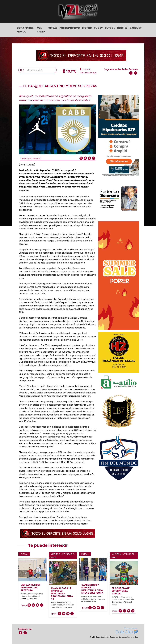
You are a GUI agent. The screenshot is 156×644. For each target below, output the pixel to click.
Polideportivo (70, 28)
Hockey (122, 28)
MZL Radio (41, 30)
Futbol (110, 28)
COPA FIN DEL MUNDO (25, 30)
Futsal (53, 28)
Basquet (136, 28)
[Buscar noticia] (41, 70)
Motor (87, 28)
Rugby (98, 28)
